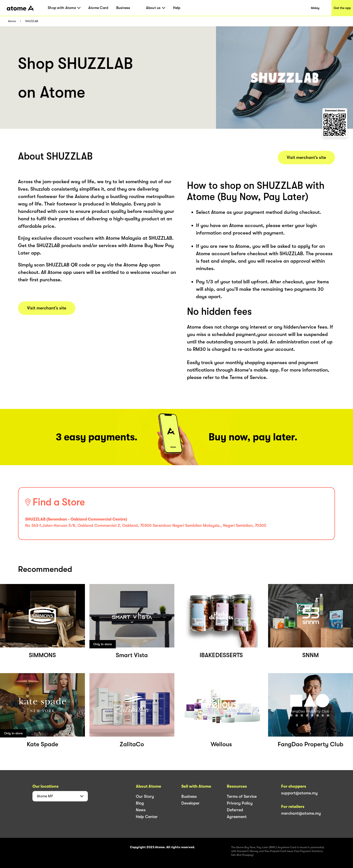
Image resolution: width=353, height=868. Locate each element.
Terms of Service (242, 796)
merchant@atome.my (301, 813)
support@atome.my (299, 793)
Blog (140, 803)
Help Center (147, 817)
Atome (12, 21)
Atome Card (98, 8)
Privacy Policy (240, 803)
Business (123, 8)
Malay (315, 8)
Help (177, 8)
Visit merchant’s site (47, 308)
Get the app (342, 8)
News (141, 810)
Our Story (145, 796)
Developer (190, 803)
